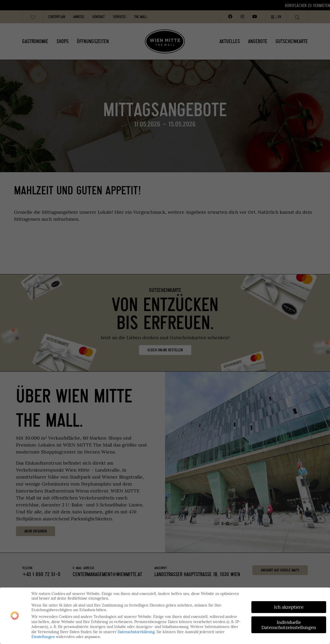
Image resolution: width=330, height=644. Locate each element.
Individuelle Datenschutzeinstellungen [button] (289, 625)
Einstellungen (43, 637)
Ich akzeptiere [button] (289, 607)
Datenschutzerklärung (136, 632)
